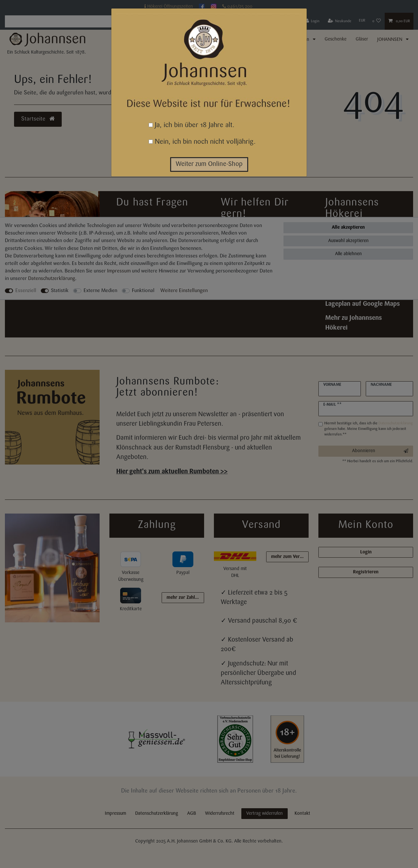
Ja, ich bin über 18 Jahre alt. (192, 125)
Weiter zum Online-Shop (209, 164)
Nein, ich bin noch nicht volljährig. (202, 142)
